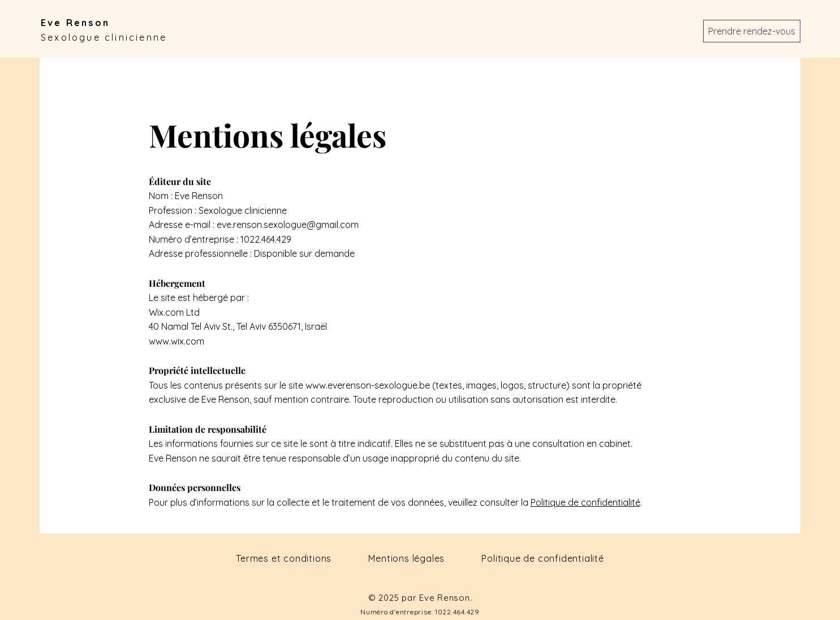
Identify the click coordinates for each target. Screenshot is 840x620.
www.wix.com (176, 341)
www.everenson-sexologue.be (368, 385)
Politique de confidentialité (585, 502)
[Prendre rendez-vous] (752, 31)
